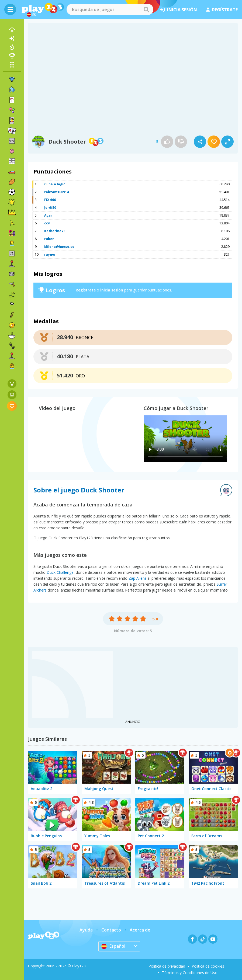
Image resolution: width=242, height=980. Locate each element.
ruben (49, 239)
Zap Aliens (138, 578)
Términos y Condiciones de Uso (190, 973)
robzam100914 (56, 192)
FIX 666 (50, 200)
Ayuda (86, 930)
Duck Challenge (60, 572)
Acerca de (140, 930)
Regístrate (86, 290)
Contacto (111, 930)
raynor (50, 254)
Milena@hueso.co (59, 247)
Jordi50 (50, 208)
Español (113, 946)
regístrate (222, 10)
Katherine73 (55, 231)
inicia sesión (179, 10)
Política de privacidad (167, 966)
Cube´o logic (55, 184)
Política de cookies (208, 966)
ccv (47, 223)
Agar (48, 215)
